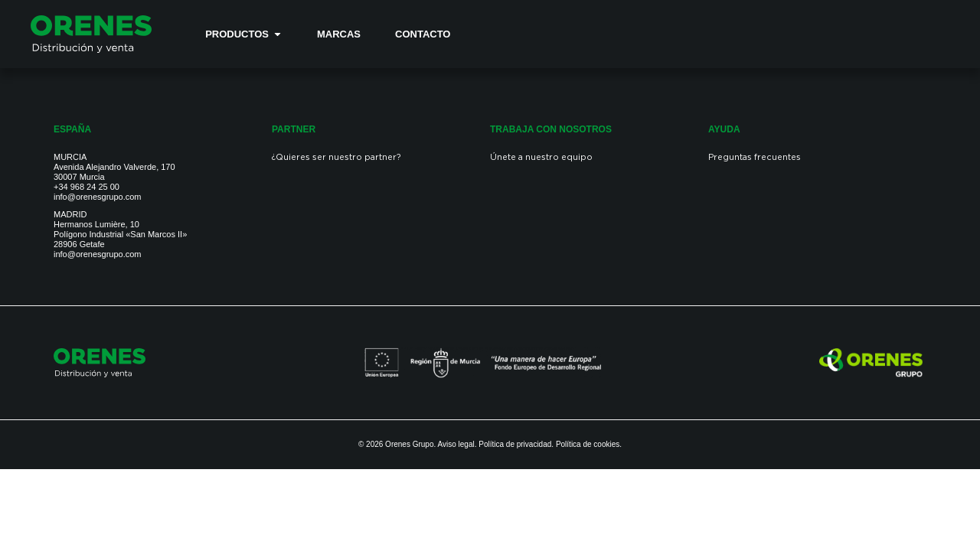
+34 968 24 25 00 (87, 187)
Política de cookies (588, 444)
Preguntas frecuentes (755, 158)
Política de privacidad (515, 444)
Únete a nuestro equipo (541, 158)
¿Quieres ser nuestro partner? (336, 158)
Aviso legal (456, 444)
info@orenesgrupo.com (98, 197)
